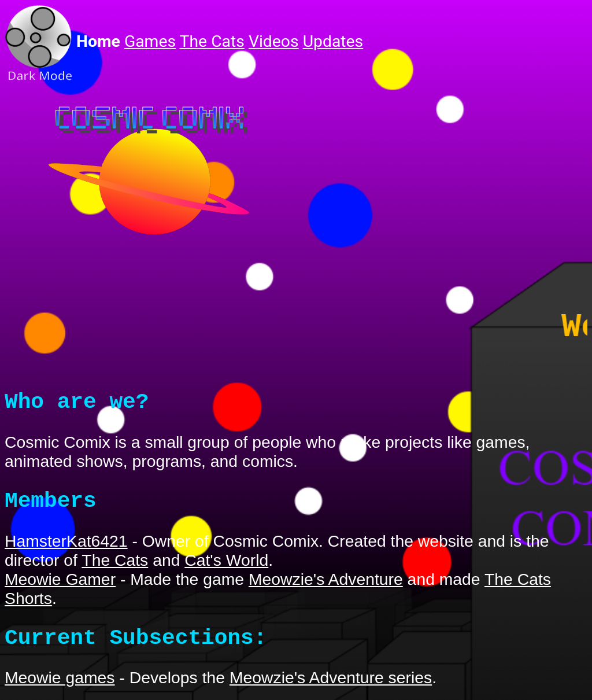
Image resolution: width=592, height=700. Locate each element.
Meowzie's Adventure (326, 587)
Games (150, 41)
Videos (274, 41)
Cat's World (226, 568)
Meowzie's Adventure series (331, 686)
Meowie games (60, 686)
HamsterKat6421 (66, 549)
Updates (333, 41)
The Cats (212, 41)
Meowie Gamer (60, 587)
